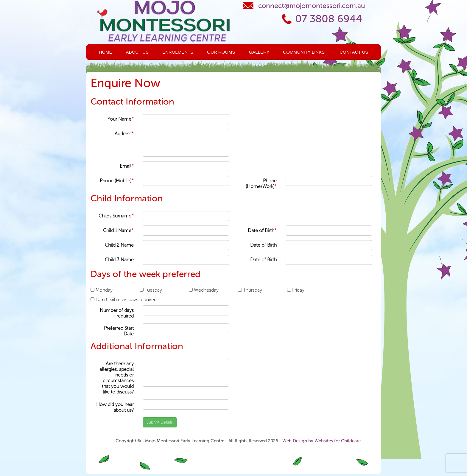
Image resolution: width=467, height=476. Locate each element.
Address (124, 134)
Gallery (259, 52)
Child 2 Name (119, 245)
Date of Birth (262, 230)
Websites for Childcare (338, 441)
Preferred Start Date (119, 331)
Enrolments (178, 52)
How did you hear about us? (115, 407)
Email (127, 166)
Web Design (295, 441)
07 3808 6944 (329, 19)
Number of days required (117, 313)
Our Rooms (221, 52)
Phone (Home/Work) (261, 183)
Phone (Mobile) (117, 181)
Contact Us (354, 52)
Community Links (304, 52)
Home (106, 52)
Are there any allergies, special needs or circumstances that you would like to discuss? (117, 378)
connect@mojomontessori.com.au (312, 6)
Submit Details (160, 422)
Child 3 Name (119, 260)
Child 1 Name (118, 230)
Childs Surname (116, 216)
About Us (137, 52)
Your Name (121, 119)
